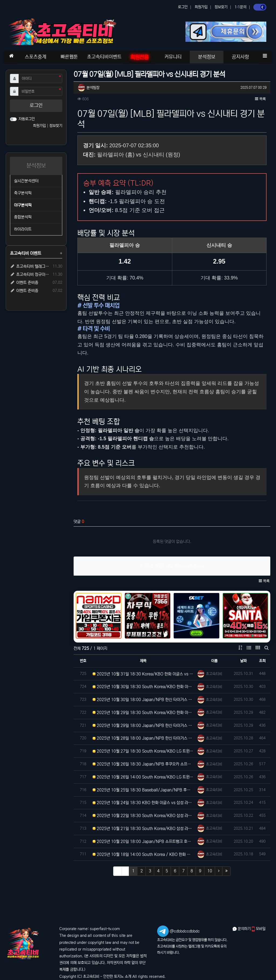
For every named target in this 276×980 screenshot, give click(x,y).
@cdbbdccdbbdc (185, 931)
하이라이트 (23, 229)
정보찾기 (221, 7)
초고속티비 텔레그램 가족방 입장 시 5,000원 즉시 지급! (30, 266)
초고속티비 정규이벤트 (30, 274)
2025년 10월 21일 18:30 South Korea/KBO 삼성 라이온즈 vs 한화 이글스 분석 (143, 829)
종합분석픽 (23, 217)
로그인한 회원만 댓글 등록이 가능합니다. (172, 566)
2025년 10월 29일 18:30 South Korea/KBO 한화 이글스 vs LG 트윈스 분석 (143, 713)
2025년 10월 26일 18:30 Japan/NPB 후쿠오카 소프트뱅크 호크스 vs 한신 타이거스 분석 (143, 764)
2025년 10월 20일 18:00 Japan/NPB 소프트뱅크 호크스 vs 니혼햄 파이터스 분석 (143, 841)
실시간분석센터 (26, 181)
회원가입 (201, 7)
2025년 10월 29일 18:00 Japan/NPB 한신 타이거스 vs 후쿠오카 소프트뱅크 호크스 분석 (143, 725)
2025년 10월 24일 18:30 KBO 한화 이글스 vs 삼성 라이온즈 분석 (143, 803)
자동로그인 (27, 119)
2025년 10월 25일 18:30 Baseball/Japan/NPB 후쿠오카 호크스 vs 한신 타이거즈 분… (143, 790)
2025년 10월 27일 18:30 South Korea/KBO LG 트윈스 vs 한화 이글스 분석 (143, 751)
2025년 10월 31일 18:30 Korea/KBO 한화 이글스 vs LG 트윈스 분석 (143, 674)
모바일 (259, 929)
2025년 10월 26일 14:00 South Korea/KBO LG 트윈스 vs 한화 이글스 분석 (143, 777)
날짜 (243, 661)
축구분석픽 (23, 193)
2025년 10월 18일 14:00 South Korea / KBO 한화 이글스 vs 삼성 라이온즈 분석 (143, 854)
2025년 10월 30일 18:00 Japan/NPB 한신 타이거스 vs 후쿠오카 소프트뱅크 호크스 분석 (143, 700)
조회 (262, 661)
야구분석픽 (23, 205)
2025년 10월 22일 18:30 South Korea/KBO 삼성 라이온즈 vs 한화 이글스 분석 (143, 816)
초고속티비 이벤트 (26, 253)
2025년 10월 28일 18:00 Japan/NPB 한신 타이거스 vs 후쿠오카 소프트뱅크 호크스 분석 (143, 738)
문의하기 (242, 929)
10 (210, 871)
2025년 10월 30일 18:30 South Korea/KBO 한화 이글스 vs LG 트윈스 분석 (143, 687)
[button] (265, 56)
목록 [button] (260, 99)
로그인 (183, 7)
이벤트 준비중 (24, 283)
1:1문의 (240, 7)
